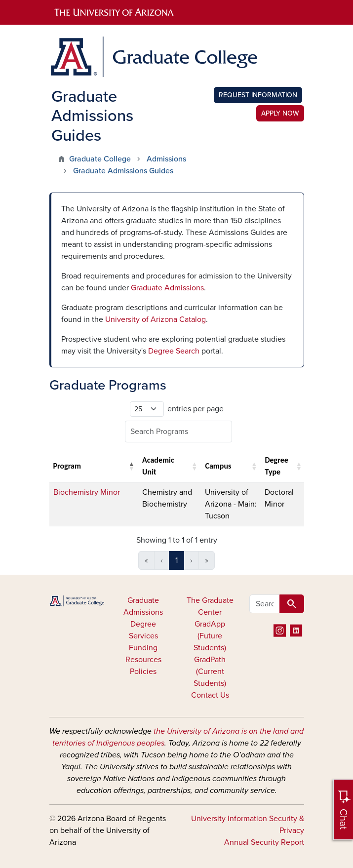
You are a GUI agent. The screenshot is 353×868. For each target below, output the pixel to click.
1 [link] (176, 560)
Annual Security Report (264, 842)
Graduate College (100, 159)
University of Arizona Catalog (156, 319)
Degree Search (174, 351)
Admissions (166, 159)
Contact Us (210, 695)
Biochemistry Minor (87, 492)
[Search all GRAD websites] (265, 604)
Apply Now (280, 113)
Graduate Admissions (167, 288)
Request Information (258, 95)
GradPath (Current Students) (210, 671)
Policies (143, 671)
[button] (131, 466)
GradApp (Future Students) (210, 636)
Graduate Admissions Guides (123, 171)
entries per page (196, 409)
